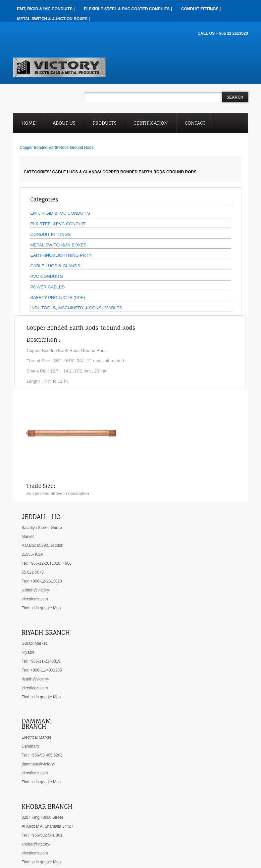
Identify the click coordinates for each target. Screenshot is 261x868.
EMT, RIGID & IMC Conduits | (46, 9)
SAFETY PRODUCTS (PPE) (57, 298)
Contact (195, 123)
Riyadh (28, 652)
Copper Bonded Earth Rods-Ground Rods (149, 172)
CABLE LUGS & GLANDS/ (77, 172)
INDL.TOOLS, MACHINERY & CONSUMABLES (76, 308)
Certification (151, 123)
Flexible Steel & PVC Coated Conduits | (128, 9)
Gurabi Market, (35, 643)
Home (29, 123)
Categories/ (37, 172)
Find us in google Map (41, 608)
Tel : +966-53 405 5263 (42, 755)
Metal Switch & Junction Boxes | (53, 19)
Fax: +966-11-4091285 (42, 670)
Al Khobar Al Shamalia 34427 (47, 826)
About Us (64, 123)
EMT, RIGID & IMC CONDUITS (60, 213)
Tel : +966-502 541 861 (42, 835)
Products (104, 123)
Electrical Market (36, 737)
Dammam (30, 746)
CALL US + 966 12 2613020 (223, 33)
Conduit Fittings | (201, 9)
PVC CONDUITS (46, 276)
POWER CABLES (47, 287)
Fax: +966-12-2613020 (42, 581)
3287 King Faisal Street (42, 817)
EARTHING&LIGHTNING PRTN (61, 255)
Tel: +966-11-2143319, (41, 661)
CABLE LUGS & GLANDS (55, 266)
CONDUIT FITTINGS (50, 234)
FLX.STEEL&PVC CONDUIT (58, 224)
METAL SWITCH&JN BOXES (58, 245)
